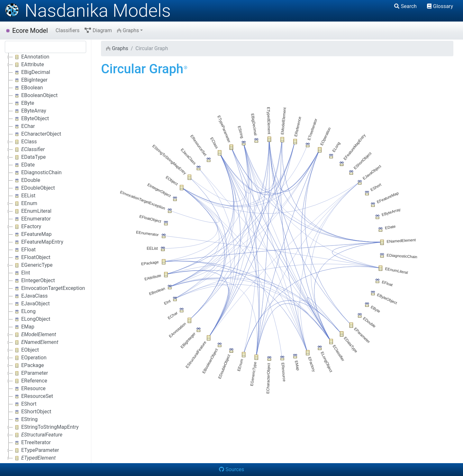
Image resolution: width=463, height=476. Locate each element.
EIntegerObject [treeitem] (34, 281)
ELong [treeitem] (24, 311)
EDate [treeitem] (24, 165)
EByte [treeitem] (23, 103)
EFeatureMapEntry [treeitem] (38, 242)
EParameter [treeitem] (30, 373)
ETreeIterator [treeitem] (32, 443)
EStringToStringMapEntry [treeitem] (46, 427)
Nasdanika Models (88, 11)
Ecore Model (27, 31)
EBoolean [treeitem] (28, 88)
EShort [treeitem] (25, 404)
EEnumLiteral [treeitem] (32, 211)
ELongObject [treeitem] (32, 319)
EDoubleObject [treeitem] (34, 188)
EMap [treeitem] (24, 327)
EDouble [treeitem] (27, 180)
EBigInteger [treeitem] (30, 80)
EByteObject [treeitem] (31, 119)
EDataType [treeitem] (29, 157)
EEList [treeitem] (24, 196)
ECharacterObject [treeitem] (37, 134)
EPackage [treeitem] (28, 365)
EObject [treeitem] (26, 350)
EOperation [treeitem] (30, 358)
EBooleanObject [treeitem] (35, 95)
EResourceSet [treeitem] (33, 396)
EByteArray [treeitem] (29, 111)
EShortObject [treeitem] (32, 412)
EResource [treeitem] (29, 389)
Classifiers (68, 30)
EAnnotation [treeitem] (31, 57)
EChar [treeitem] (24, 126)
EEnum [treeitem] (25, 203)
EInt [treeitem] (22, 273)
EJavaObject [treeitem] (31, 304)
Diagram (98, 30)
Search (405, 6)
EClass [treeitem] (25, 142)
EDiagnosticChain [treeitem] (37, 173)
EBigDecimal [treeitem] (32, 72)
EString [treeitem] (25, 419)
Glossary (440, 6)
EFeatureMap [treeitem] (32, 234)
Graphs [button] (128, 30)
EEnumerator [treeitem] (32, 219)
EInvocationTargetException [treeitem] (49, 288)
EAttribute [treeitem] (28, 65)
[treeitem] (29, 149)
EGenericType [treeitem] (33, 265)
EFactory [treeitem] (27, 227)
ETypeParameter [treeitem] (36, 450)
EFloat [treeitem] (24, 250)
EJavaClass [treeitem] (30, 296)
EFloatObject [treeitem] (32, 257)
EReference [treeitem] (30, 381)
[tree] (45, 257)
